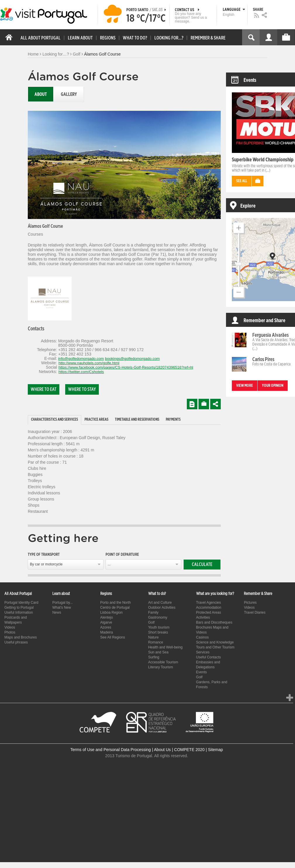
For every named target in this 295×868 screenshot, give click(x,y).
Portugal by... (63, 603)
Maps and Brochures (21, 637)
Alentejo (107, 617)
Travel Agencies (209, 603)
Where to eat (44, 389)
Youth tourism (159, 627)
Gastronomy (158, 617)
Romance (156, 642)
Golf (77, 54)
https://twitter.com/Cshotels (81, 372)
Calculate (202, 565)
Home (33, 54)
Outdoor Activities (162, 608)
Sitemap (215, 750)
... (109, 564)
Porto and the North (116, 603)
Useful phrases (16, 642)
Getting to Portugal (19, 608)
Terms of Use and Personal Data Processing (110, 750)
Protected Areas (209, 612)
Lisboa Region (112, 612)
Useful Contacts (209, 657)
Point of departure (122, 555)
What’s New (62, 608)
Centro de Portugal (115, 608)
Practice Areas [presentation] (96, 420)
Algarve (106, 622)
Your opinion (273, 386)
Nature (153, 637)
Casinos (202, 637)
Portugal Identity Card (21, 603)
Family (153, 612)
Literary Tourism (161, 667)
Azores (106, 627)
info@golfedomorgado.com (81, 359)
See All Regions (113, 637)
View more (245, 386)
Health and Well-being (165, 647)
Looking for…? (56, 54)
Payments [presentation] (173, 420)
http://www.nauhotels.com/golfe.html (89, 363)
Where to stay (82, 389)
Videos (10, 627)
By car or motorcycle (46, 564)
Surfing (154, 657)
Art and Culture (160, 603)
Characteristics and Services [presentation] (55, 420)
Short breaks (158, 632)
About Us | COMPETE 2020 (179, 750)
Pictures (250, 603)
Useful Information (19, 612)
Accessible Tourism (163, 662)
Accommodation (209, 608)
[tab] (55, 420)
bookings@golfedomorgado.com (132, 359)
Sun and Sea (158, 652)
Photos (10, 632)
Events (202, 672)
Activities (203, 617)
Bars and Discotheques (214, 622)
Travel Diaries (255, 612)
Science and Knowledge (215, 642)
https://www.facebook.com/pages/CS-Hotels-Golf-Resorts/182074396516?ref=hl (126, 367)
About (41, 94)
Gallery (69, 94)
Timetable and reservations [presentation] (137, 420)
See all (242, 181)
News (57, 612)
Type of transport (44, 555)
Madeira (107, 632)
